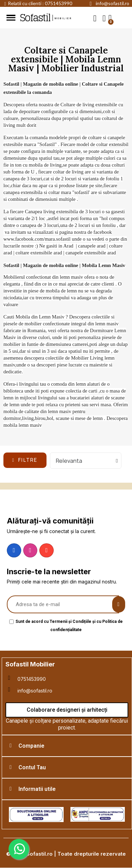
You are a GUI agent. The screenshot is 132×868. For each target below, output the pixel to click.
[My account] (104, 18)
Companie (31, 746)
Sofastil (35, 18)
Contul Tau (32, 767)
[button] (95, 18)
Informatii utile (37, 789)
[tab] (67, 746)
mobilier (64, 19)
